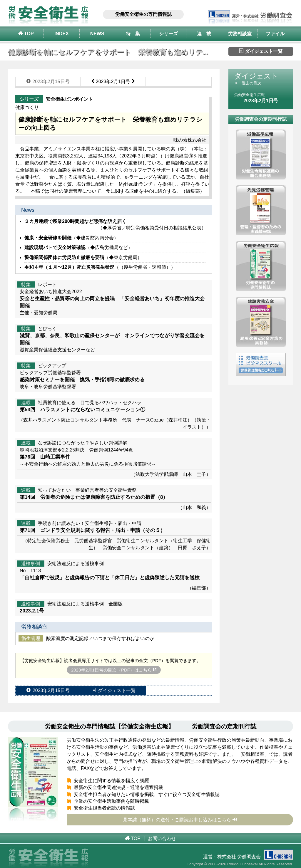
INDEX (62, 34)
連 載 (204, 34)
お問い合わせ (162, 838)
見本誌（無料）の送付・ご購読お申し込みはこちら (180, 820)
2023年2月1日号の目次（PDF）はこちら (114, 670)
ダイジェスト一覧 (261, 51)
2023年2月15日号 (48, 81)
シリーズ (168, 34)
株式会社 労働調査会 (255, 857)
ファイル (275, 34)
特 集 (133, 34)
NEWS (97, 34)
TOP (26, 33)
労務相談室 (240, 34)
